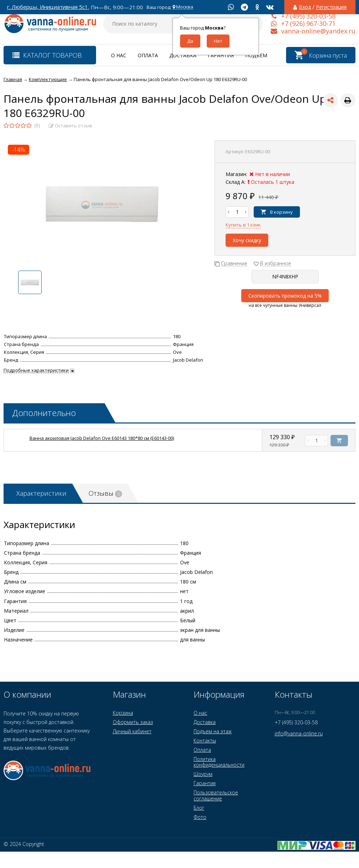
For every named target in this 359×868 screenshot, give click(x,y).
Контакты (205, 741)
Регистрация (331, 7)
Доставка (183, 55)
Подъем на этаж (213, 731)
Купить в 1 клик (243, 225)
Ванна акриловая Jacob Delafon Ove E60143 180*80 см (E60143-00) (102, 438)
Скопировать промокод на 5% (285, 296)
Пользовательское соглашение (216, 795)
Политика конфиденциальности (219, 762)
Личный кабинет (132, 731)
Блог (199, 808)
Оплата (148, 55)
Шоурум (203, 774)
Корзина (123, 713)
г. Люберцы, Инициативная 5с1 (47, 7)
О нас (119, 55)
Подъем (256, 55)
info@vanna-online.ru (299, 733)
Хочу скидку (247, 240)
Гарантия (221, 55)
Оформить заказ (133, 722)
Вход (305, 7)
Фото (200, 817)
